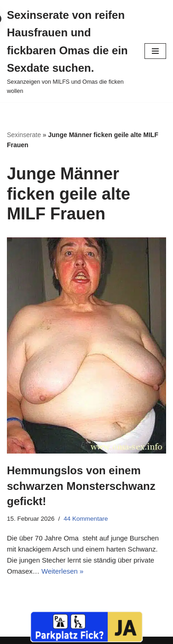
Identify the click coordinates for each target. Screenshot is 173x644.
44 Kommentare (86, 519)
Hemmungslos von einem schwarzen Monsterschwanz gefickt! (81, 486)
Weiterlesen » (62, 571)
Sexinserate (24, 135)
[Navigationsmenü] (155, 51)
